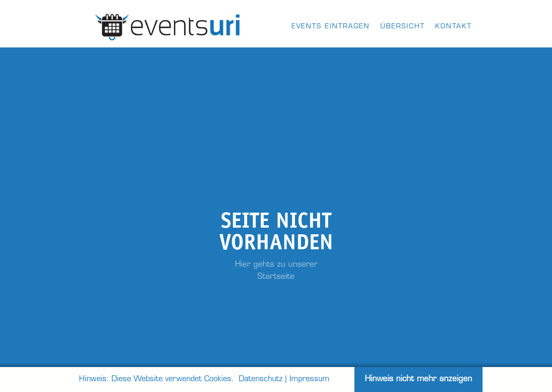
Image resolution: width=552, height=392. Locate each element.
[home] (168, 25)
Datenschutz (261, 379)
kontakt (453, 27)
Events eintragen (331, 27)
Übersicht (402, 27)
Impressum (309, 379)
